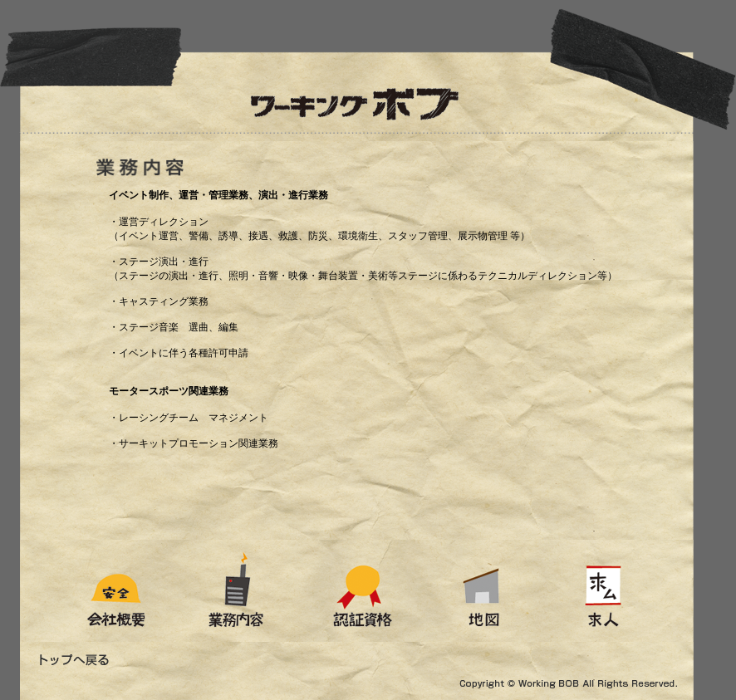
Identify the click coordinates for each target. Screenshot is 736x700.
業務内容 (239, 591)
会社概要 (89, 591)
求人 (640, 591)
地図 (486, 591)
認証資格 (364, 591)
